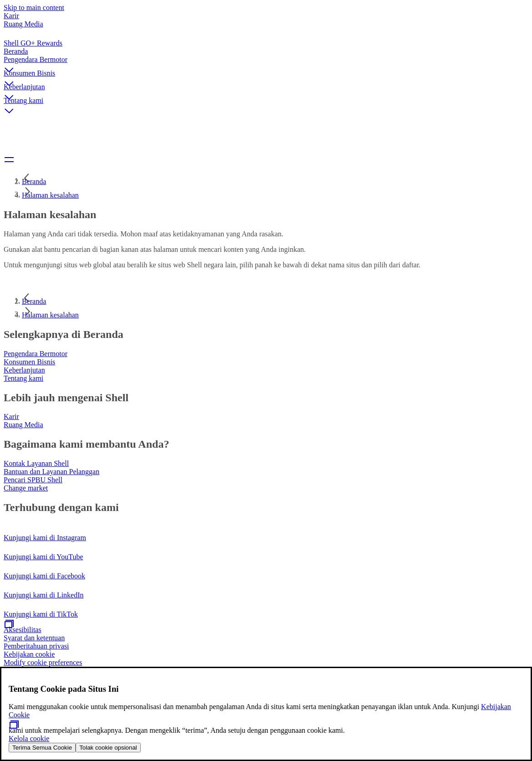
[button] (266, 62)
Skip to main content (34, 8)
